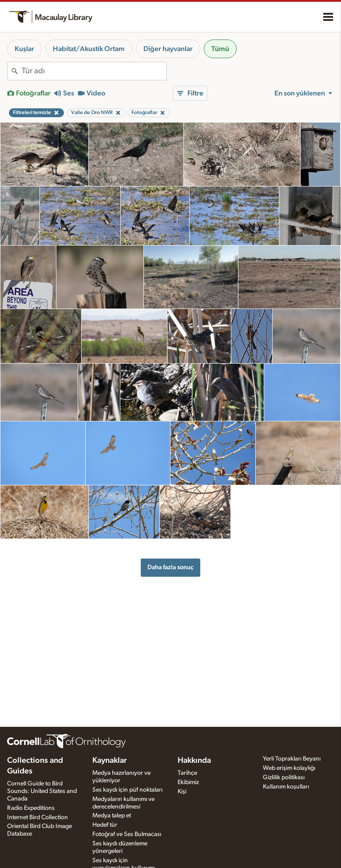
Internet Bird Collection (38, 817)
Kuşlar (24, 49)
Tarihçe (187, 773)
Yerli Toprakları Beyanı (292, 759)
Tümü (220, 49)
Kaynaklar (110, 761)
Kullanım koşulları (286, 787)
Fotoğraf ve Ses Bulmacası (127, 834)
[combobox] (94, 71)
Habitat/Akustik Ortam (89, 49)
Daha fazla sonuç (170, 567)
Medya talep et (112, 816)
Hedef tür (105, 825)
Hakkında (194, 761)
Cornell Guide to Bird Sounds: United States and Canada (42, 791)
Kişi (182, 792)
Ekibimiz (188, 782)
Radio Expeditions (31, 808)
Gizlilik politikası (284, 777)
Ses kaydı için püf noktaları (127, 790)
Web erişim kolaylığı (289, 768)
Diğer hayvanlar (168, 49)
